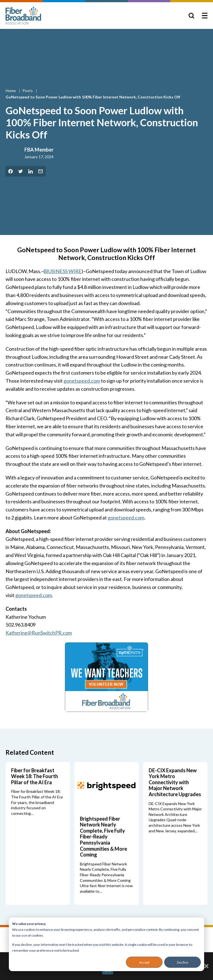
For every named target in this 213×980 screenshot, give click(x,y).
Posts (28, 91)
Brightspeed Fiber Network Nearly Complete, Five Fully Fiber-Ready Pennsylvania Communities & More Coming (103, 837)
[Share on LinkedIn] (31, 171)
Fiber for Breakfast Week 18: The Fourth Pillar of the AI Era (35, 776)
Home (11, 91)
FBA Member (39, 150)
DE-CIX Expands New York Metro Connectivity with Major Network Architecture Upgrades (175, 782)
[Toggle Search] (191, 16)
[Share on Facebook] (11, 171)
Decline (183, 962)
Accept (144, 962)
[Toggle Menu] (205, 16)
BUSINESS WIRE (63, 271)
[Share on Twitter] (21, 171)
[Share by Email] (40, 171)
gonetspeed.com (82, 381)
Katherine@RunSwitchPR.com (39, 633)
